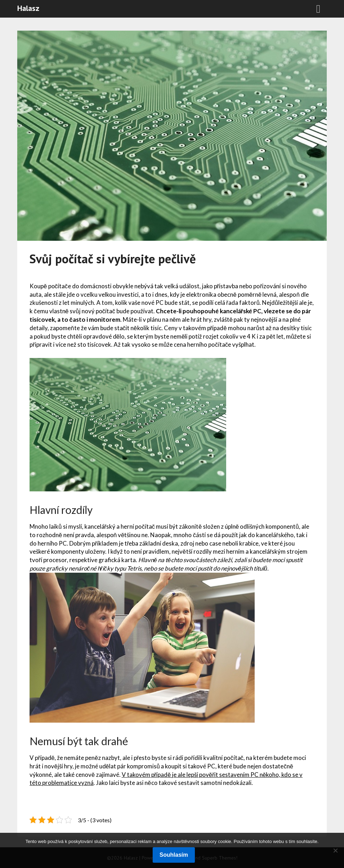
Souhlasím (174, 855)
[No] (335, 850)
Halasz (28, 8)
